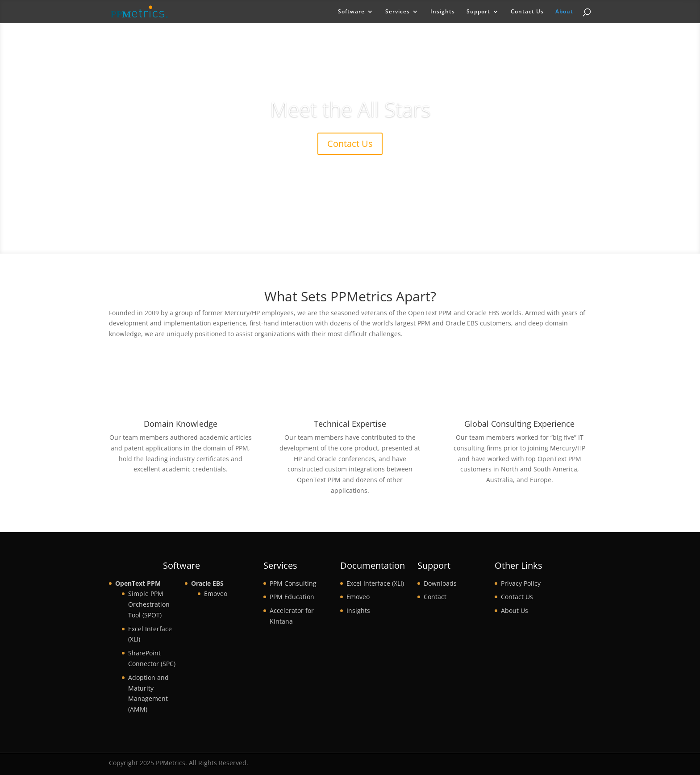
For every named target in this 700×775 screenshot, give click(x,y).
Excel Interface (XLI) (375, 583)
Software (351, 12)
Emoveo (216, 594)
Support (478, 12)
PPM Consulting (293, 583)
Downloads (440, 583)
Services (398, 12)
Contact (435, 597)
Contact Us (527, 12)
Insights (443, 12)
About (564, 12)
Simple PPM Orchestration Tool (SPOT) (149, 604)
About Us (515, 610)
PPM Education (292, 597)
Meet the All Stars (350, 109)
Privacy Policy (521, 583)
